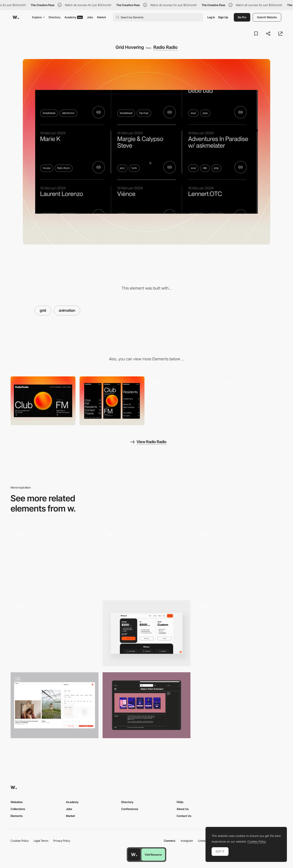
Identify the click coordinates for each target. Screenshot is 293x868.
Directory (55, 17)
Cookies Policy (20, 841)
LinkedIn (203, 841)
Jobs (90, 17)
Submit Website (267, 17)
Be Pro (242, 17)
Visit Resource (153, 855)
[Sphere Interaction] (181, 401)
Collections (18, 809)
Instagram (187, 841)
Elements (17, 816)
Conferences (130, 809)
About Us (183, 809)
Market (102, 17)
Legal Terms (41, 841)
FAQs (180, 802)
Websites (17, 802)
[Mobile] (112, 401)
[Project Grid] (238, 633)
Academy (74, 17)
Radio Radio (166, 47)
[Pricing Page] (146, 633)
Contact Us (184, 816)
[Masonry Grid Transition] (238, 560)
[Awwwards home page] (134, 855)
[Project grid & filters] (55, 705)
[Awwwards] (16, 17)
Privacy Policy (62, 841)
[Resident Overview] (250, 401)
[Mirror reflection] (55, 560)
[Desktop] (43, 401)
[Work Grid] (146, 561)
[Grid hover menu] (55, 632)
